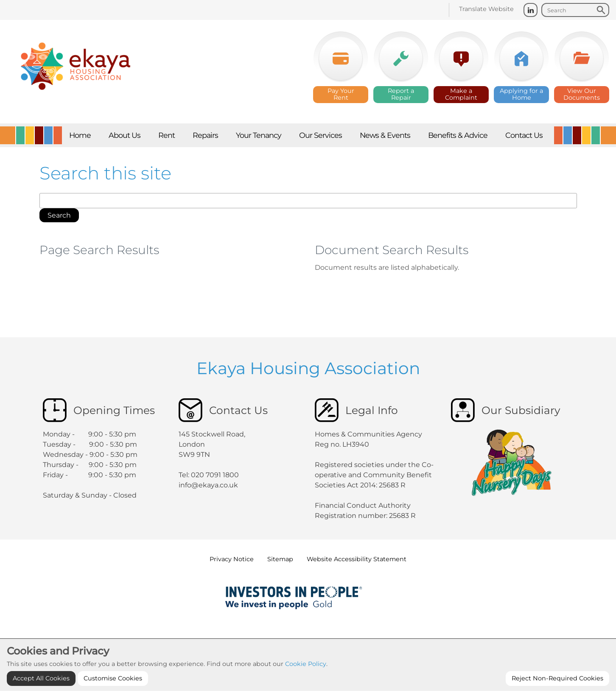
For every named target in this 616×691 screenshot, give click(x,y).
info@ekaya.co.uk (208, 485)
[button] (59, 215)
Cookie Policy (306, 683)
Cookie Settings (308, 642)
